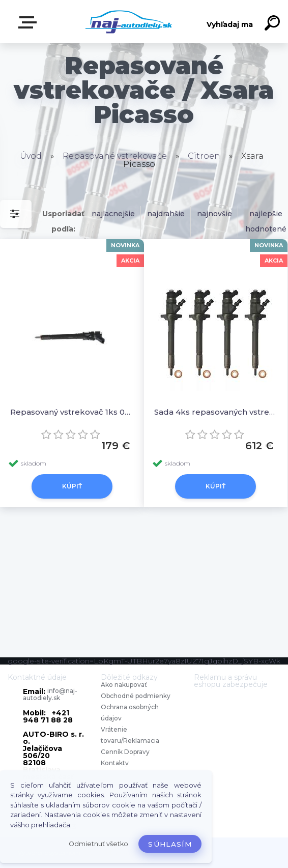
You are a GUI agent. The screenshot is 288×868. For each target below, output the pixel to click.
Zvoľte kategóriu (30, 22)
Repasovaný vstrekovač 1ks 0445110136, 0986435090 (72, 412)
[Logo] (129, 22)
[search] (274, 24)
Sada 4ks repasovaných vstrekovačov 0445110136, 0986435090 (216, 412)
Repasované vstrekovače (115, 156)
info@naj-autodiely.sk (50, 694)
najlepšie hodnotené (266, 221)
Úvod (31, 156)
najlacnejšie (113, 214)
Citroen (204, 156)
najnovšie (214, 214)
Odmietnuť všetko (98, 844)
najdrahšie (166, 214)
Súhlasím (170, 844)
